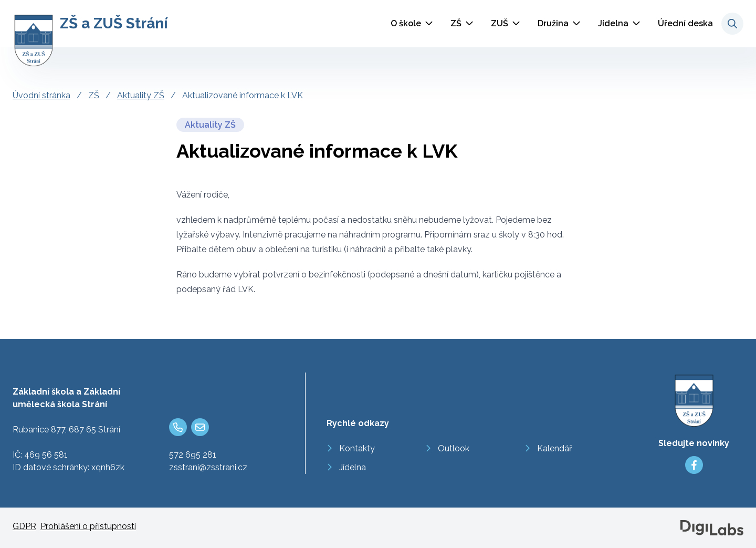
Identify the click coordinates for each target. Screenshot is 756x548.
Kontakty (357, 448)
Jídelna (613, 23)
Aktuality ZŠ (141, 95)
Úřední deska (685, 23)
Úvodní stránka (41, 95)
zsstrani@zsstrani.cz (208, 467)
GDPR (24, 526)
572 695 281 (193, 455)
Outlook (454, 448)
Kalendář (555, 448)
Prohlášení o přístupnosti (88, 526)
